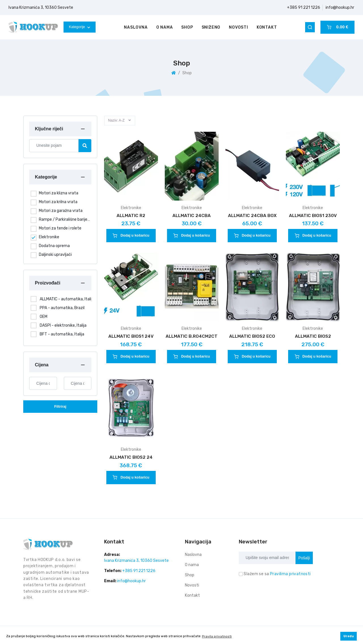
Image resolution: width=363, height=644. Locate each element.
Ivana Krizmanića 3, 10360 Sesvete (41, 8)
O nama (165, 27)
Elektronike (49, 237)
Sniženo (211, 27)
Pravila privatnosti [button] (217, 636)
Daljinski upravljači (55, 255)
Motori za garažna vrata (61, 211)
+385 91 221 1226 (304, 8)
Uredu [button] (349, 636)
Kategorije (80, 27)
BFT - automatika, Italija (62, 334)
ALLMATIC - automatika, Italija (67, 299)
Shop (187, 27)
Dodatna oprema (54, 246)
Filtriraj (60, 407)
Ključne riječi (49, 129)
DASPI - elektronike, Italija (63, 325)
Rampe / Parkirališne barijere (64, 219)
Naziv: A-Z (116, 120)
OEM (44, 317)
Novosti (239, 27)
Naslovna (136, 27)
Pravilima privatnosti (290, 574)
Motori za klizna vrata (59, 193)
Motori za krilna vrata (58, 202)
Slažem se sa (277, 574)
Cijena (42, 365)
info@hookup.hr (340, 8)
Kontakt (267, 27)
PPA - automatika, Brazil (62, 308)
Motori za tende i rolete (60, 228)
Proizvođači (48, 283)
